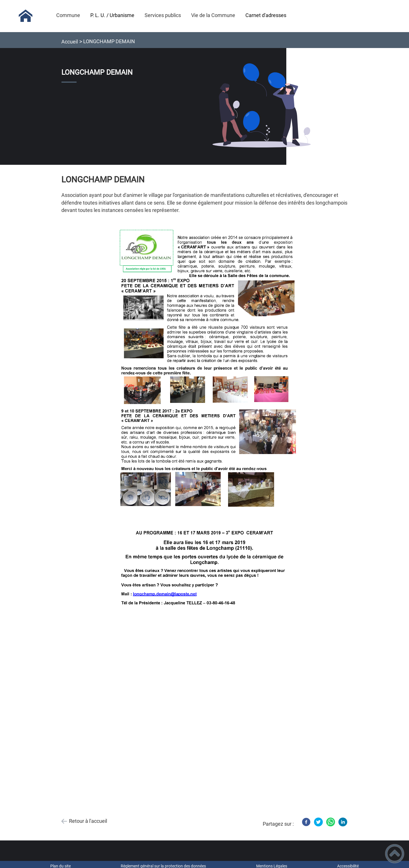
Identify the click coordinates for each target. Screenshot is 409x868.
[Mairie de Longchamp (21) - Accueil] (26, 16)
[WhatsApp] (331, 822)
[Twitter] (318, 822)
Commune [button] (68, 15)
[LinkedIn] (343, 822)
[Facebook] (306, 822)
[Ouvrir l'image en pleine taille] (262, 106)
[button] (395, 854)
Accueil (70, 42)
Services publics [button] (163, 15)
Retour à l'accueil (88, 821)
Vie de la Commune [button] (213, 15)
